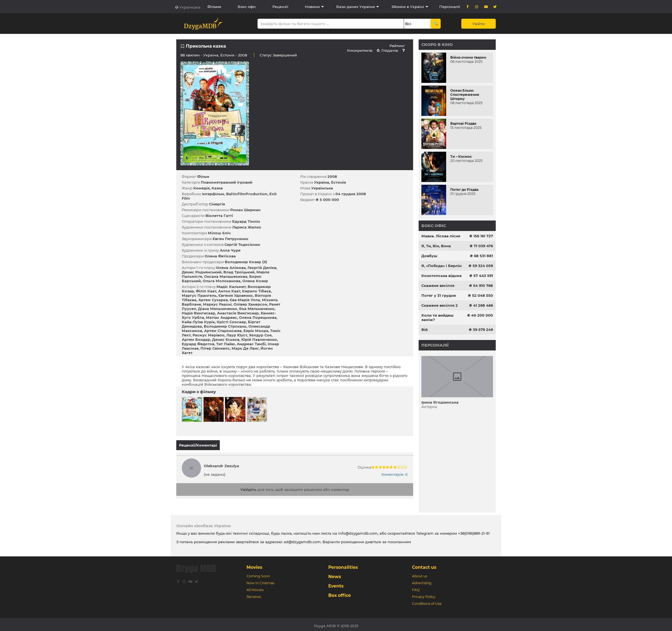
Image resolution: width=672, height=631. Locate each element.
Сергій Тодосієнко (242, 244)
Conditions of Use (427, 601)
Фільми (214, 7)
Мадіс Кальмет (231, 287)
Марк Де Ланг (245, 348)
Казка (217, 188)
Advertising (422, 580)
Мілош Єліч (219, 233)
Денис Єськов (226, 339)
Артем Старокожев (223, 331)
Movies (254, 565)
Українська (190, 7)
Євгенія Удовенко (236, 295)
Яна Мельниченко (257, 309)
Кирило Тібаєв (256, 291)
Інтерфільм (213, 194)
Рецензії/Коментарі (198, 445)
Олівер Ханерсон (250, 304)
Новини (312, 7)
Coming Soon (258, 574)
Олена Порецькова (258, 317)
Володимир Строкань (225, 326)
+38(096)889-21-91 (474, 531)
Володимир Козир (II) (246, 262)
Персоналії (450, 7)
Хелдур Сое (260, 335)
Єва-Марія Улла (245, 300)
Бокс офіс (247, 7)
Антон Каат (229, 291)
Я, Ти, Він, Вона (436, 246)
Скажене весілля (438, 285)
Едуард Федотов (198, 344)
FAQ (416, 587)
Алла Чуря (230, 250)
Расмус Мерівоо (208, 335)
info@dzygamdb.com (357, 531)
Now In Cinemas (260, 580)
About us (420, 574)
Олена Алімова (231, 268)
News (335, 574)
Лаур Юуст (237, 335)
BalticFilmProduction (247, 194)
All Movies (255, 587)
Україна (211, 55)
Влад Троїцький (239, 272)
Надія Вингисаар (198, 313)
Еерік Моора (256, 331)
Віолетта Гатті (219, 216)
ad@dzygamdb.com (302, 539)
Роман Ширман (245, 210)
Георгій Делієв (262, 268)
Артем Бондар (196, 339)
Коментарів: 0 (395, 472)
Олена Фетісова (220, 256)
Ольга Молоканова (222, 281)
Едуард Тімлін (246, 221)
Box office (340, 593)
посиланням (399, 539)
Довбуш (429, 256)
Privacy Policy (424, 594)
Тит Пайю (226, 344)
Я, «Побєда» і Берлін (441, 266)
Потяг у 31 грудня (439, 295)
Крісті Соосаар (231, 322)
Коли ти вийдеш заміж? (437, 317)
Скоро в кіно (437, 45)
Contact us (424, 565)
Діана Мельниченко (218, 309)
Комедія (201, 188)
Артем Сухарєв (213, 300)
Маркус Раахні (217, 304)
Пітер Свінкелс (215, 348)
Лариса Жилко (247, 227)
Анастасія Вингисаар (238, 313)
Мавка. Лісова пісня (441, 236)
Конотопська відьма (441, 276)
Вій (425, 330)
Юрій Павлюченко (259, 339)
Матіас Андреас (222, 317)
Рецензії (280, 7)
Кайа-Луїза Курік (198, 322)
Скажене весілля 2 (440, 305)
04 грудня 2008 (351, 194)
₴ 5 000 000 (327, 200)
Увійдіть (248, 487)
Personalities (343, 565)
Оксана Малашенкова (226, 276)
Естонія (227, 55)
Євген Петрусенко (231, 239)
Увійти (479, 24)
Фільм (203, 176)
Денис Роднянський (202, 272)
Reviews (254, 594)
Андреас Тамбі (251, 344)
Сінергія (217, 204)
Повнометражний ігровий (227, 182)
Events (336, 584)
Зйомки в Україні (408, 7)
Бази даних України (356, 7)
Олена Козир (255, 281)
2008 (332, 176)
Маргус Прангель (199, 295)
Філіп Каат (206, 291)
